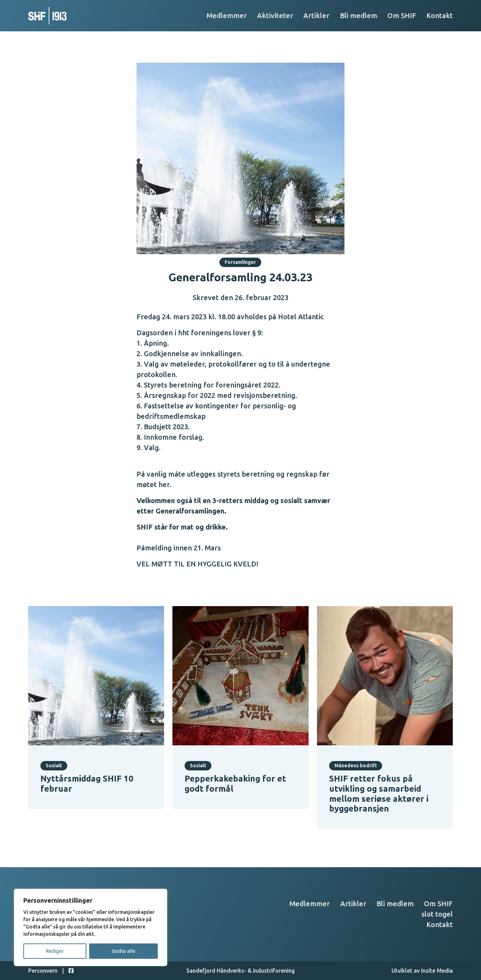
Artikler (316, 15)
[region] (91, 927)
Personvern (43, 971)
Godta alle (123, 951)
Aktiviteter (275, 15)
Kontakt (440, 15)
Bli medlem (359, 15)
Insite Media (437, 971)
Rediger (55, 951)
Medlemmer (227, 15)
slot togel (437, 914)
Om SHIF (402, 15)
